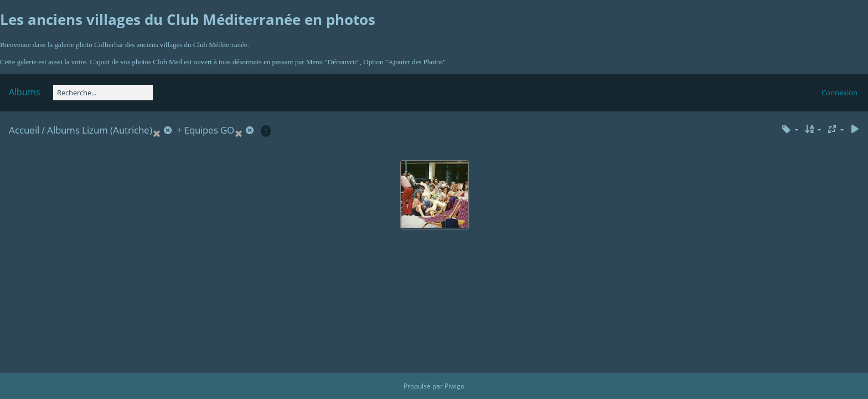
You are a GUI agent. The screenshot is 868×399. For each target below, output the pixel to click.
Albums (25, 92)
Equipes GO (209, 130)
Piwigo (454, 386)
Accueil (24, 130)
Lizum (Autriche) (117, 130)
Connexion (839, 93)
